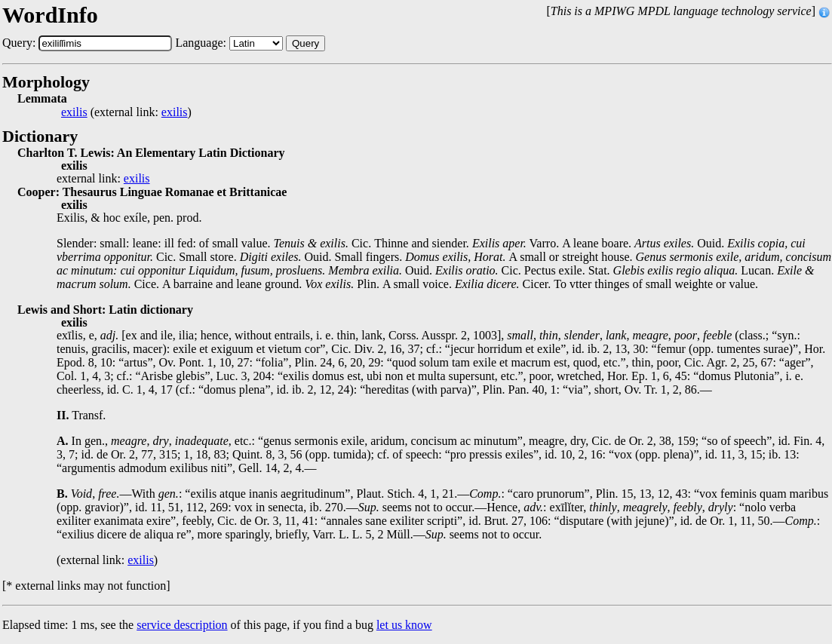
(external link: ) (126, 112)
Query (305, 43)
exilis (74, 112)
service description (182, 625)
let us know (404, 625)
